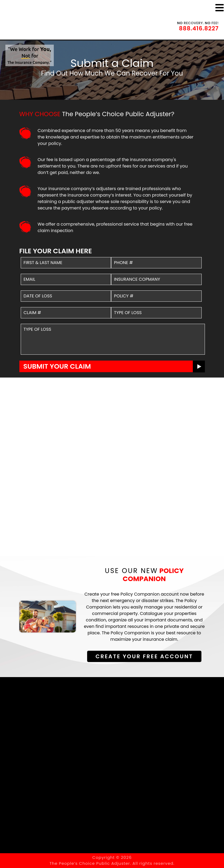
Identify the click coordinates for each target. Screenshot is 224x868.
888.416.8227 (199, 28)
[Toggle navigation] (220, 8)
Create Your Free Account (144, 656)
